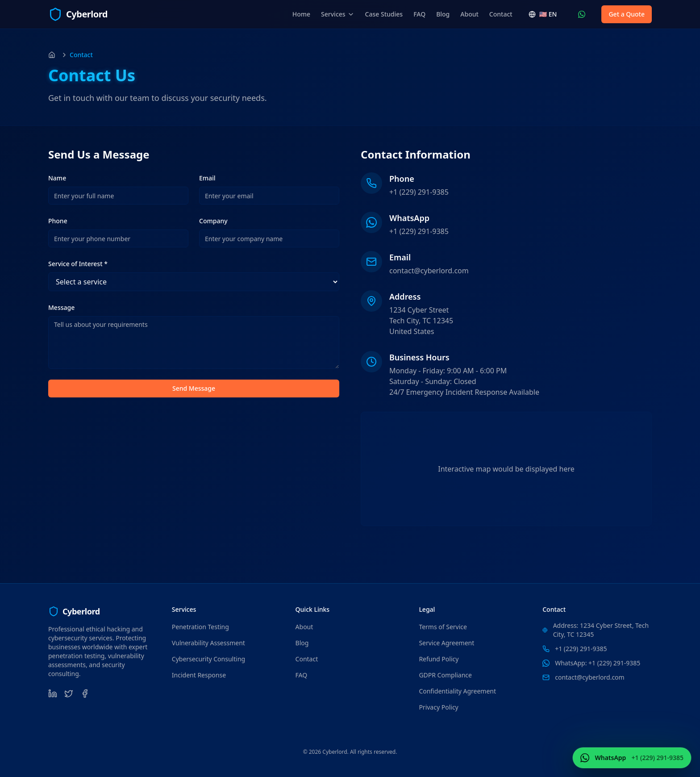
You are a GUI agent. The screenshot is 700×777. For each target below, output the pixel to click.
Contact (501, 14)
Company (213, 221)
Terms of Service (443, 627)
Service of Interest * (78, 264)
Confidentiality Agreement (457, 691)
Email (207, 178)
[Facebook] (85, 693)
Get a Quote (627, 14)
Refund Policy (439, 659)
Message (61, 307)
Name (57, 178)
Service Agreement (446, 643)
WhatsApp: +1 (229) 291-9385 (598, 663)
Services (338, 14)
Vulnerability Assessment (208, 643)
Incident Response (199, 675)
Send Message (194, 388)
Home (301, 14)
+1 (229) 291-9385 (419, 192)
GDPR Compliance (445, 675)
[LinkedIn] (53, 693)
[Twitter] (69, 693)
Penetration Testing (200, 627)
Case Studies (384, 14)
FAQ (419, 14)
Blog (443, 14)
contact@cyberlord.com (429, 271)
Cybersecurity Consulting (208, 659)
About (469, 14)
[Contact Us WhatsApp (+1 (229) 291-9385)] (582, 14)
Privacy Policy (438, 707)
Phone (58, 221)
